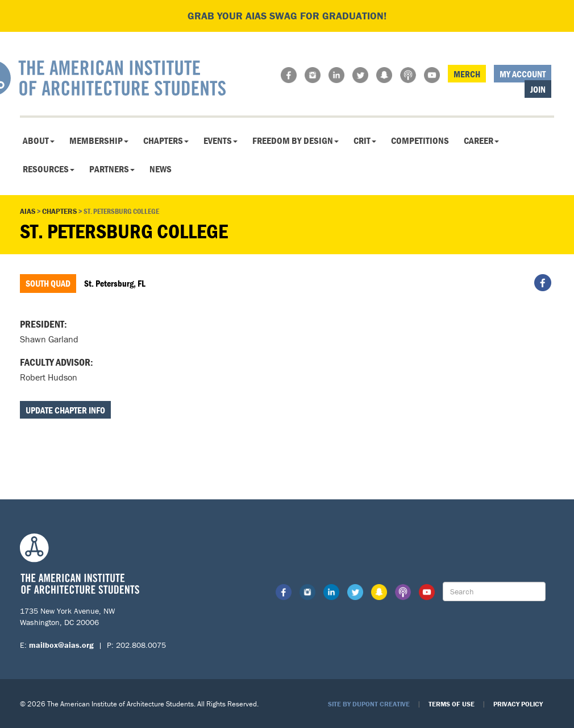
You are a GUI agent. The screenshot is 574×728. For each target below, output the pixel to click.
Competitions (420, 140)
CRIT (365, 140)
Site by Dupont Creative (369, 704)
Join (538, 89)
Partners (112, 169)
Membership (99, 140)
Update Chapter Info (65, 410)
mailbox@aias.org (61, 645)
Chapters (166, 140)
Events (221, 140)
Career (481, 140)
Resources (49, 169)
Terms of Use (452, 704)
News (161, 169)
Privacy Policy (518, 704)
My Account (523, 74)
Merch (467, 74)
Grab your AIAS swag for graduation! (287, 16)
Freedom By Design (296, 140)
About (39, 140)
